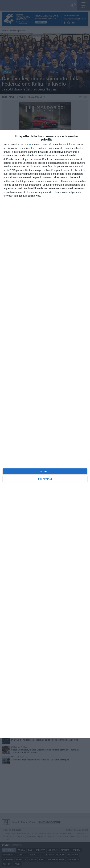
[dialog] (45, 434)
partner (28, 145)
